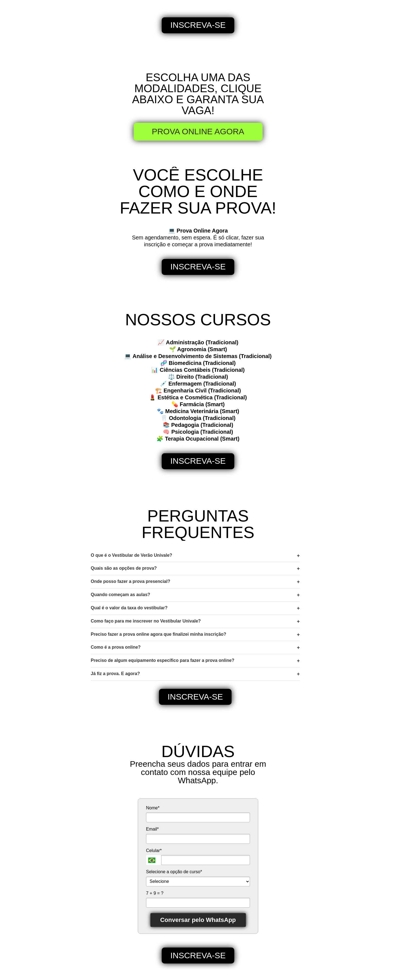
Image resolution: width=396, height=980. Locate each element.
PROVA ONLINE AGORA (198, 131)
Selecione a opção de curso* (174, 872)
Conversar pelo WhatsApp (198, 920)
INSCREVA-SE (198, 25)
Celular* (154, 851)
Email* (152, 829)
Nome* (153, 808)
